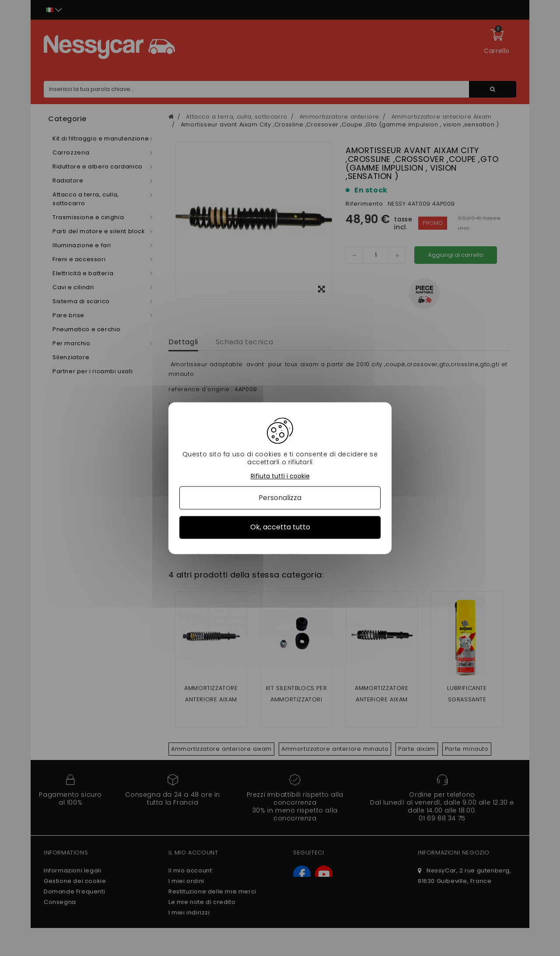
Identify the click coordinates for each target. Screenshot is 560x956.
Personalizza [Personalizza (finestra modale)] (280, 498)
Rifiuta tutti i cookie (280, 476)
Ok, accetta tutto (280, 527)
